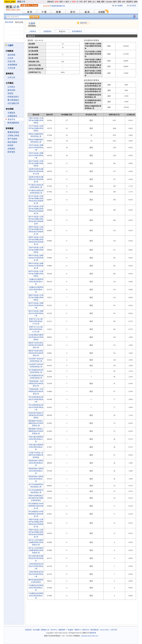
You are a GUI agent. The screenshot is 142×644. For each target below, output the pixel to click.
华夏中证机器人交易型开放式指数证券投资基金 (36, 120)
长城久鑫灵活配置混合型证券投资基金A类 (36, 439)
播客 (103, 2)
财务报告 (11, 152)
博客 (119, 2)
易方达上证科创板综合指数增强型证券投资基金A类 (36, 542)
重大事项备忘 (13, 100)
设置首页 (28, 630)
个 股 (44, 12)
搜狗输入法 (45, 630)
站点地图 (36, 630)
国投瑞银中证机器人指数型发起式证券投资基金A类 (36, 423)
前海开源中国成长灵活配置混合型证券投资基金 (36, 415)
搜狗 (136, 2)
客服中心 (78, 630)
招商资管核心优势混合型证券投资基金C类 (36, 479)
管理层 (10, 93)
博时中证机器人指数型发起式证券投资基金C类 (36, 266)
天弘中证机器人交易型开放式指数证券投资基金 (36, 128)
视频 (99, 2)
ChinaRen (109, 2)
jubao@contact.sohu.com (90, 636)
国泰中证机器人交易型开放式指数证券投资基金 (36, 297)
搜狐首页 (51, 2)
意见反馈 (46, 6)
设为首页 (133, 6)
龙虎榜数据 (12, 65)
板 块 (87, 12)
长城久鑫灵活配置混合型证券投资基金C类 (36, 447)
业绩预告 (11, 149)
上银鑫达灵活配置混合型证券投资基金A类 (36, 282)
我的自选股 (19, 22)
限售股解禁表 (13, 123)
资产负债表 (12, 139)
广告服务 (70, 630)
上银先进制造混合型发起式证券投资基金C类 (36, 574)
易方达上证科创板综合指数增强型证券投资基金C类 (36, 550)
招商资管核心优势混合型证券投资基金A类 (36, 471)
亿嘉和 (32, 23)
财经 (74, 2)
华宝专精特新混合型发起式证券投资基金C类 (36, 407)
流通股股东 (12, 116)
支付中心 (54, 630)
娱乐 (67, 2)
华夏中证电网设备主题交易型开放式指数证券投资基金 (36, 498)
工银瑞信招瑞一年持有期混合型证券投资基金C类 (36, 391)
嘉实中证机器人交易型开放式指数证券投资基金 (36, 163)
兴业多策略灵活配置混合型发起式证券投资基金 (36, 337)
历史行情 (11, 61)
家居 (90, 2)
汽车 (81, 2)
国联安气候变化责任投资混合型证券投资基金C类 (36, 353)
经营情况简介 (13, 97)
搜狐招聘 (62, 630)
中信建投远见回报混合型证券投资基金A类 (36, 588)
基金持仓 (11, 119)
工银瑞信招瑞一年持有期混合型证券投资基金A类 (36, 383)
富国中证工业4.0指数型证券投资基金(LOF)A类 (36, 329)
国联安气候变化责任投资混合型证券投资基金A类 (36, 345)
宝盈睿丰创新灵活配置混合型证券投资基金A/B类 (36, 171)
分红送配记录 (13, 103)
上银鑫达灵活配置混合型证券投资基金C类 (36, 290)
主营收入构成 (13, 136)
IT (78, 2)
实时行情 (83, 23)
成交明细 (11, 55)
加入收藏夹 (119, 6)
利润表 (10, 145)
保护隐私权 (94, 630)
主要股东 (11, 113)
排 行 (73, 12)
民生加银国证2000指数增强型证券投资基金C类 (36, 514)
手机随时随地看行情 (57, 6)
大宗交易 (11, 68)
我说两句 (130, 2)
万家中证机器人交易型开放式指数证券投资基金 (36, 250)
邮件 (115, 2)
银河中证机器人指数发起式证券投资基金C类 (36, 313)
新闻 (57, 2)
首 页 (30, 12)
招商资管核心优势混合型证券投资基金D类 (36, 463)
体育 (61, 2)
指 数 (58, 12)
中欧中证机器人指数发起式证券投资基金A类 (36, 148)
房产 (85, 2)
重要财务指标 (13, 132)
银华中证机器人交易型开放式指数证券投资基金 (36, 274)
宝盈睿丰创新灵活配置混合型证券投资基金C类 (36, 179)
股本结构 (11, 90)
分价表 (10, 58)
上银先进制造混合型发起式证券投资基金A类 (36, 566)
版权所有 (93, 633)
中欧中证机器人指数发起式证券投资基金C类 (36, 155)
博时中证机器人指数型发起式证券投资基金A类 (36, 258)
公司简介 (11, 87)
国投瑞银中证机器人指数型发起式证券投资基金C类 (36, 431)
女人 (94, 2)
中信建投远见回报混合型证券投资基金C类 (36, 596)
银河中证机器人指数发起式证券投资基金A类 (36, 305)
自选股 (102, 12)
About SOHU (104, 630)
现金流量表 (12, 142)
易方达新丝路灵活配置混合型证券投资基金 (36, 558)
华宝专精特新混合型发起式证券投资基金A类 (36, 399)
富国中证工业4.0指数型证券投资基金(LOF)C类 (36, 321)
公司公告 (11, 77)
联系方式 (86, 630)
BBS (124, 2)
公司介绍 (114, 630)
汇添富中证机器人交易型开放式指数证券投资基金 (36, 455)
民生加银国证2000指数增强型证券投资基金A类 (36, 506)
